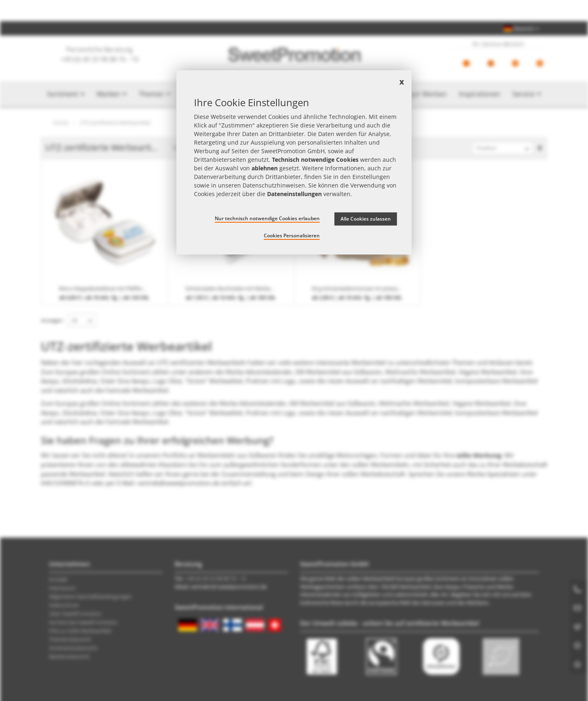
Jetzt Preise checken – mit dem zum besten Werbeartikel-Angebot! (294, 11)
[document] (294, 163)
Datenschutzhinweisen (274, 185)
